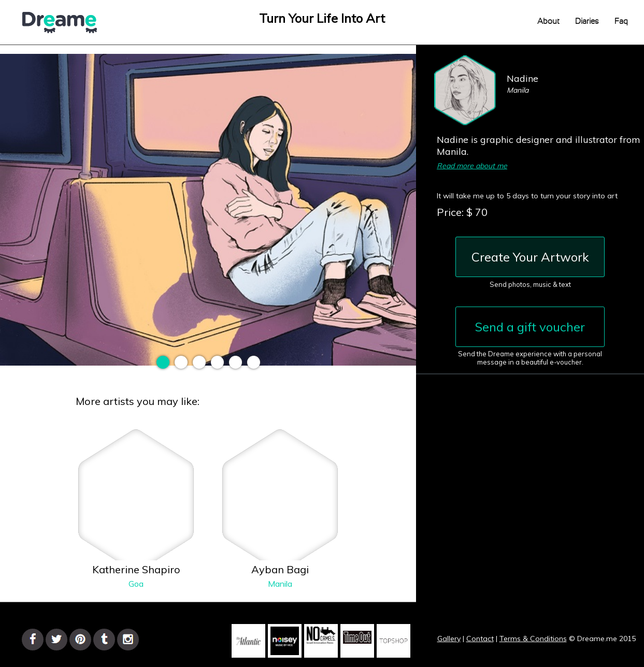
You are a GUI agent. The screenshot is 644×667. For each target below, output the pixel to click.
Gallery (449, 639)
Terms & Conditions (533, 639)
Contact (480, 639)
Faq (621, 21)
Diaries (587, 21)
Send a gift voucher (530, 327)
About (548, 21)
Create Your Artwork (530, 257)
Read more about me (472, 166)
